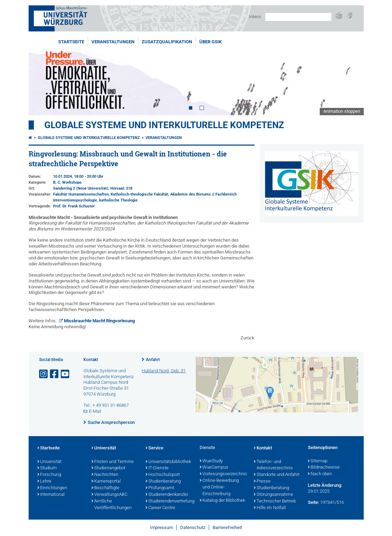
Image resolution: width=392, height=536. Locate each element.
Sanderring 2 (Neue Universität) (81, 188)
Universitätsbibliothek (168, 462)
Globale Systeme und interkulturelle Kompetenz (89, 138)
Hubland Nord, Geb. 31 (164, 371)
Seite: (313, 502)
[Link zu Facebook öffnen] (55, 374)
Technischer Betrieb (275, 501)
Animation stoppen (342, 111)
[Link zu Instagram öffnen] (44, 374)
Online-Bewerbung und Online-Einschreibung (219, 487)
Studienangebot (108, 468)
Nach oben (320, 474)
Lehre (44, 482)
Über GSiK (210, 42)
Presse (262, 482)
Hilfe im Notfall (270, 508)
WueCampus (214, 468)
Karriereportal (106, 482)
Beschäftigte (105, 488)
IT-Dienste (157, 468)
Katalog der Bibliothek (222, 501)
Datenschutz (193, 527)
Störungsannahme (273, 495)
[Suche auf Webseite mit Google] (298, 17)
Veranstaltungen (113, 42)
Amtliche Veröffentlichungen (112, 505)
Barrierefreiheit (227, 527)
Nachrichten (105, 475)
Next (352, 76)
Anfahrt (153, 360)
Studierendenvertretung (169, 501)
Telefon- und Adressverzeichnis (273, 465)
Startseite (71, 42)
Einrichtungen (52, 488)
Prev (41, 76)
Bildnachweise (324, 468)
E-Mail (95, 411)
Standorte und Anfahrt (277, 475)
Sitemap (318, 461)
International (51, 495)
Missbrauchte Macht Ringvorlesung (99, 321)
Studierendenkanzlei (167, 495)
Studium (47, 468)
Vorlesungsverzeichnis (223, 474)
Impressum (161, 527)
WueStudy (211, 461)
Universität (49, 462)
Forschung (49, 475)
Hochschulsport (163, 475)
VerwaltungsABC (109, 495)
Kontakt (263, 448)
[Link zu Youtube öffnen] (66, 374)
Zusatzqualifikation (167, 42)
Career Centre (160, 508)
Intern (255, 17)
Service (154, 448)
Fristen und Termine (113, 462)
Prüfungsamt (160, 488)
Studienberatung (163, 482)
